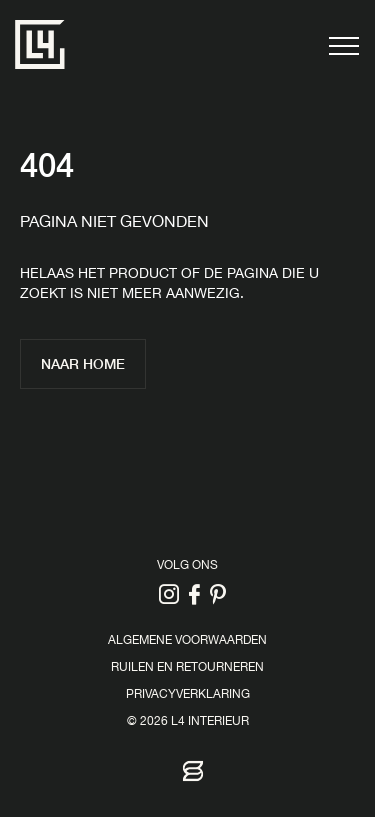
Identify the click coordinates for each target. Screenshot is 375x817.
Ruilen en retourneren (187, 668)
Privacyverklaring (188, 695)
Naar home (83, 363)
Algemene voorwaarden (187, 641)
